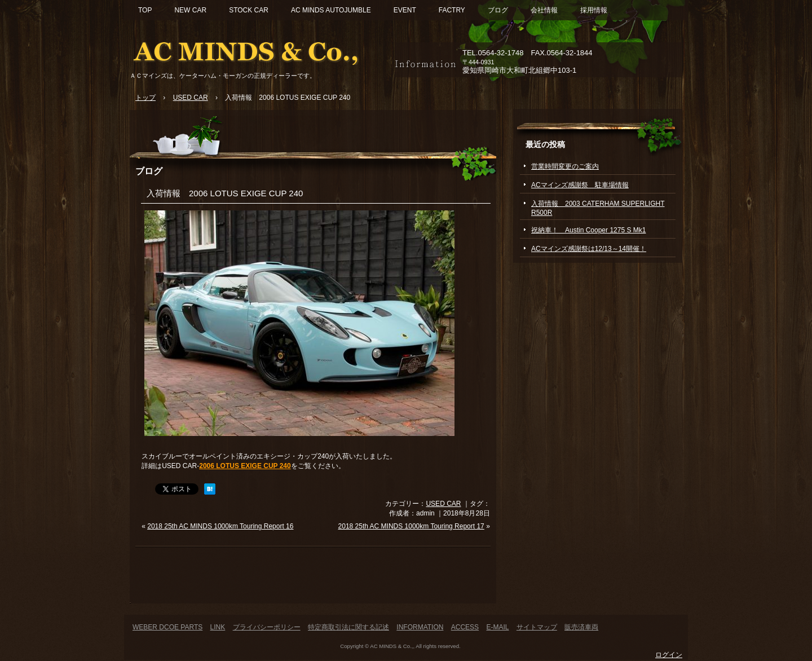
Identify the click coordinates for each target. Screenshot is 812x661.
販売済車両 (581, 627)
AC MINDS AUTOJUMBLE (331, 10)
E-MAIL (497, 627)
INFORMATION (420, 627)
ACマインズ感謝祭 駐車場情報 (580, 185)
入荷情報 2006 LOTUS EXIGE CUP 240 (225, 193)
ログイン (669, 655)
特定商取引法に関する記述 (348, 627)
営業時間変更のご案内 (565, 166)
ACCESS (465, 627)
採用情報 (594, 10)
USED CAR (443, 504)
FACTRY (452, 10)
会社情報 (544, 10)
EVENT (405, 10)
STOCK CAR (249, 10)
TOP (145, 10)
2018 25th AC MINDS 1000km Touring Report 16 (220, 526)
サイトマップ (537, 627)
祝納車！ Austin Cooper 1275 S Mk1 (588, 230)
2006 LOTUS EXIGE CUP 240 (245, 466)
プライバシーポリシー (267, 627)
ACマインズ (259, 49)
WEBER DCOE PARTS (167, 627)
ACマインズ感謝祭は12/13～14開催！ (589, 249)
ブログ (498, 10)
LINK (218, 627)
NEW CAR (190, 10)
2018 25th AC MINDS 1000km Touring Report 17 (411, 526)
